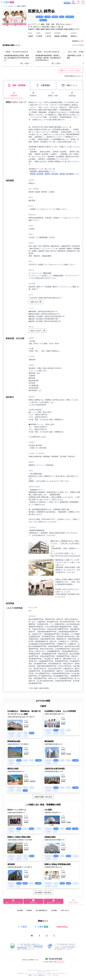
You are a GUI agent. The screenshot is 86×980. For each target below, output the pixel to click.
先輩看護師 (43, 85)
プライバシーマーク (70, 946)
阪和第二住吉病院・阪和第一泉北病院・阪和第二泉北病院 (52, 174)
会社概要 (20, 910)
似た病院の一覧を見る (43, 892)
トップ (3, 6)
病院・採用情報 (16, 85)
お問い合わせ (65, 910)
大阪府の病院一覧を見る (43, 797)
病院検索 (11, 6)
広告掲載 (54, 910)
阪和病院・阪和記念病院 (39, 171)
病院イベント (70, 85)
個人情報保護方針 (42, 910)
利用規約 (29, 910)
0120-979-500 (56, 959)
